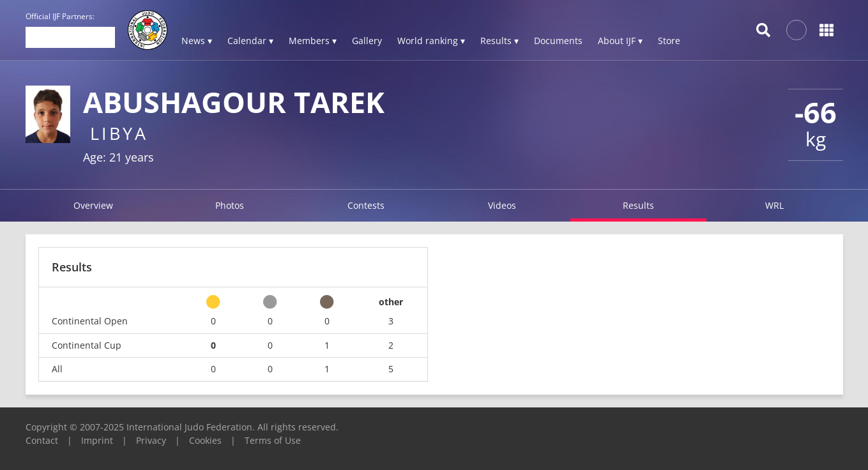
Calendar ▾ (250, 41)
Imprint (97, 440)
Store (669, 41)
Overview (93, 205)
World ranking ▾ (431, 41)
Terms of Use (273, 440)
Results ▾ (499, 41)
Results (638, 205)
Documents (558, 41)
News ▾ (197, 41)
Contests (366, 205)
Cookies (205, 440)
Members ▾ (313, 41)
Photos (230, 205)
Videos (502, 205)
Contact (42, 440)
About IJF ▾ (620, 41)
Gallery (367, 41)
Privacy (151, 440)
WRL (774, 205)
